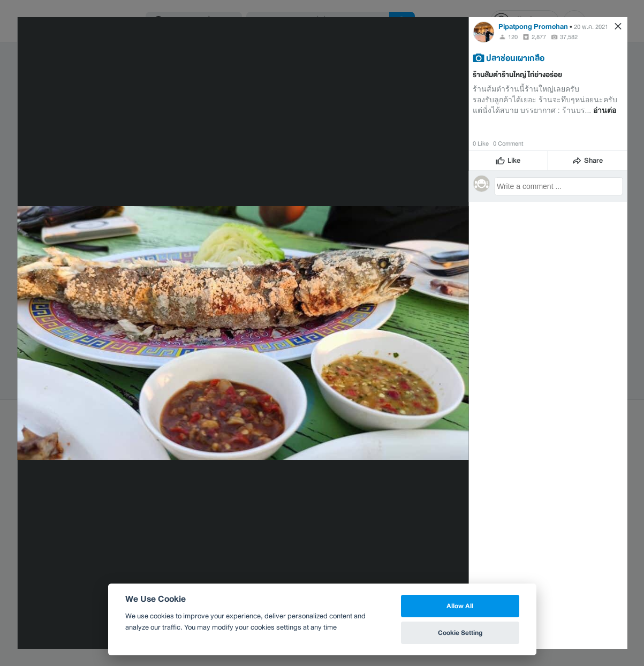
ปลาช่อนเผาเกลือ (515, 58)
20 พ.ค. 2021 (591, 27)
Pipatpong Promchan (533, 27)
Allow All (460, 606)
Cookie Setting (460, 633)
